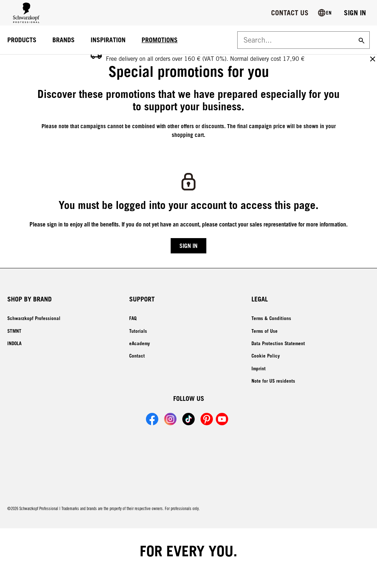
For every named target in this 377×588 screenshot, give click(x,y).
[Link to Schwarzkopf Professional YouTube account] (222, 419)
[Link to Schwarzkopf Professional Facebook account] (152, 419)
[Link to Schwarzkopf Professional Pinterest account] (207, 419)
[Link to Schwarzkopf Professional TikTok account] (188, 419)
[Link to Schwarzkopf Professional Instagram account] (170, 419)
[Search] (361, 40)
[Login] (355, 13)
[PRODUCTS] (22, 40)
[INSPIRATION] (108, 40)
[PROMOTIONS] (160, 40)
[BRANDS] (64, 40)
